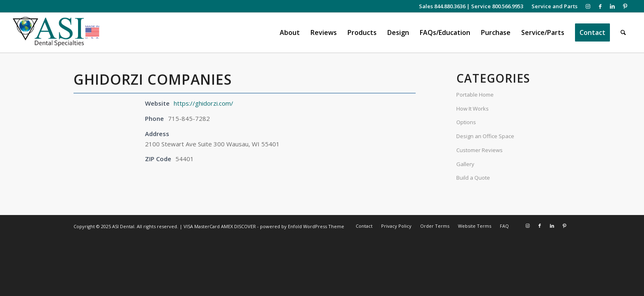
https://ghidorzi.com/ (204, 103)
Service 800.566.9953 (497, 6)
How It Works (473, 109)
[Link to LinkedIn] (613, 6)
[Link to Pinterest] (625, 6)
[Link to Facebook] (600, 6)
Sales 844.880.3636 (442, 6)
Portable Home (475, 95)
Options (466, 122)
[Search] (623, 33)
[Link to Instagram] (588, 6)
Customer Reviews (480, 150)
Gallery (465, 164)
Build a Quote (473, 178)
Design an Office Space (485, 136)
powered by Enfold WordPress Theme (302, 226)
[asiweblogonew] (56, 33)
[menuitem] (552, 6)
